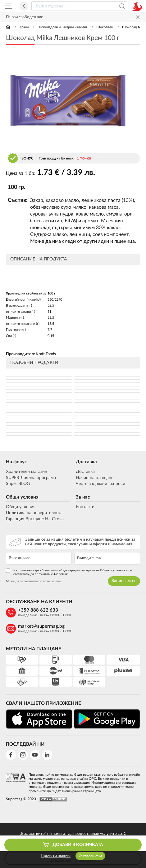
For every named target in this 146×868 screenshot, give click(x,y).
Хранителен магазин (27, 472)
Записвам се (124, 581)
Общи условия (22, 497)
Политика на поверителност (34, 513)
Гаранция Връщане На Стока (35, 519)
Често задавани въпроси (100, 484)
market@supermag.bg (41, 626)
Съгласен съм (90, 856)
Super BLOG (18, 484)
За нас (83, 497)
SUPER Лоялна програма (31, 478)
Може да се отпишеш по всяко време (33, 581)
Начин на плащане (95, 478)
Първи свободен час (24, 17)
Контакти (85, 507)
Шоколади (105, 27)
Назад (24, 6)
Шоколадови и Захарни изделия (62, 27)
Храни (24, 27)
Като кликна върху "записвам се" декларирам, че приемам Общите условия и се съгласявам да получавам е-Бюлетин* (69, 572)
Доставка (86, 462)
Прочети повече (56, 856)
